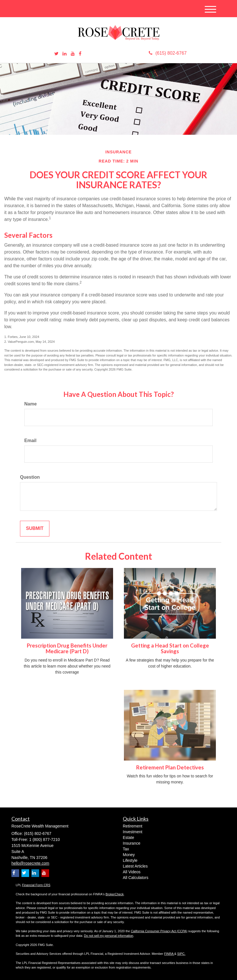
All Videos (132, 872)
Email (30, 440)
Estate (128, 838)
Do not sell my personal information (109, 936)
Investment (132, 832)
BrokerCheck (115, 894)
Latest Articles (135, 866)
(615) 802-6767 (168, 53)
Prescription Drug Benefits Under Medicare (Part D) (67, 649)
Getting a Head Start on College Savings (170, 649)
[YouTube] (73, 54)
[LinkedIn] (65, 54)
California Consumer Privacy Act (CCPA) (159, 931)
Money (129, 855)
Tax (126, 849)
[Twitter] (56, 54)
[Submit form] (35, 529)
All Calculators (135, 878)
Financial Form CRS (36, 885)
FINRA (169, 954)
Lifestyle (130, 860)
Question (30, 477)
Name (31, 404)
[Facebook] (80, 54)
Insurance (131, 843)
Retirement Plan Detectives (170, 767)
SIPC (181, 954)
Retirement (132, 826)
